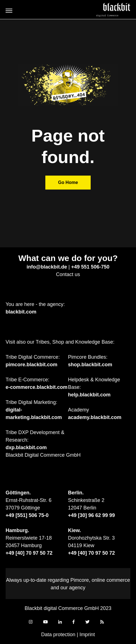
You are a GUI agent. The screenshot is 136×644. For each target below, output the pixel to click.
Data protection (58, 635)
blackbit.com (21, 312)
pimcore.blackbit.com (31, 365)
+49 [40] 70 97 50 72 (29, 553)
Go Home (68, 182)
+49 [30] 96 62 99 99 (92, 515)
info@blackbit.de (47, 267)
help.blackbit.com (89, 395)
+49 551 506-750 (90, 267)
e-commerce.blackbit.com (37, 387)
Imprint (87, 635)
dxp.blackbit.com (26, 447)
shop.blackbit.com (90, 365)
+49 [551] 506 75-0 (27, 515)
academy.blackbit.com (95, 417)
